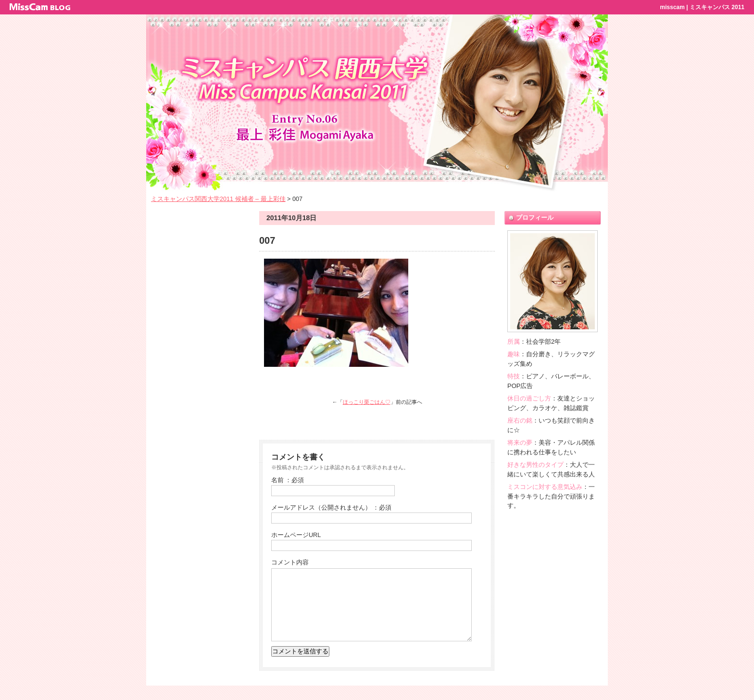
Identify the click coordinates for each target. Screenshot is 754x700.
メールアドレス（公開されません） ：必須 (332, 508)
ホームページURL (296, 535)
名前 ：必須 (288, 480)
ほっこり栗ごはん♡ (367, 402)
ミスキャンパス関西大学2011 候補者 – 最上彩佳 (218, 199)
